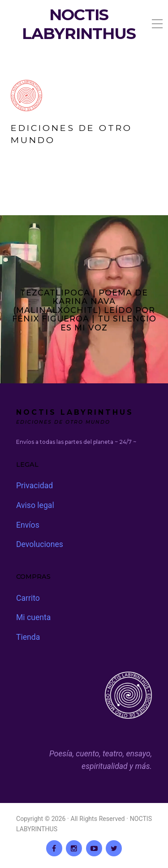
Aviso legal (35, 505)
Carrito (28, 598)
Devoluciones (40, 544)
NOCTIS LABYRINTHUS (79, 24)
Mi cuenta (33, 617)
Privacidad (34, 486)
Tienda (28, 637)
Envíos (28, 525)
